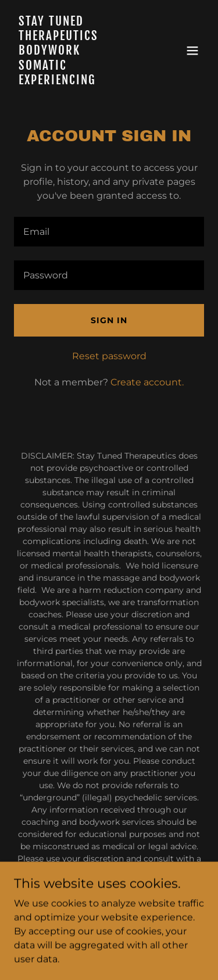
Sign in (109, 320)
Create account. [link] (147, 382)
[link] (81, 81)
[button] (192, 51)
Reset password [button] (109, 356)
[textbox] (109, 232)
